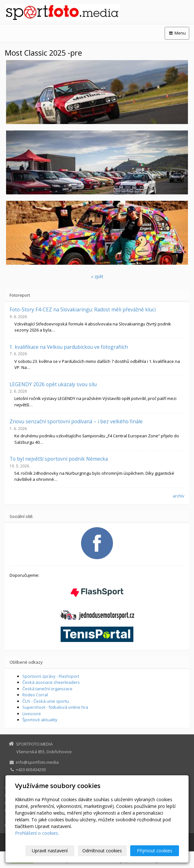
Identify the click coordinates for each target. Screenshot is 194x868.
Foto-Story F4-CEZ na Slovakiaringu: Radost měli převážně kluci (83, 309)
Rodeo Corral (35, 695)
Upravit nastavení (50, 851)
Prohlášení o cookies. (37, 833)
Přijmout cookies (155, 851)
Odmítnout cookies (102, 851)
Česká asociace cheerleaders (51, 682)
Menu (177, 33)
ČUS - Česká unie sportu (46, 701)
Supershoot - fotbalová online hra (55, 707)
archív (179, 496)
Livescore (32, 714)
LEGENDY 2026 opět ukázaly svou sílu (53, 384)
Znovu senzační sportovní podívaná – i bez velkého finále (76, 421)
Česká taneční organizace (47, 689)
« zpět (97, 276)
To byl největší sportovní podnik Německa (59, 459)
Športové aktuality (40, 720)
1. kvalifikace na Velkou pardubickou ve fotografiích (69, 347)
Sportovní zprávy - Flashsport (51, 676)
